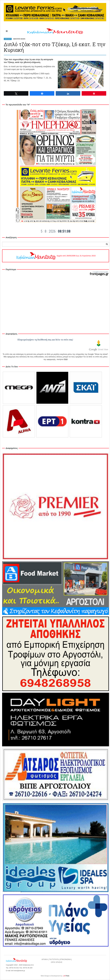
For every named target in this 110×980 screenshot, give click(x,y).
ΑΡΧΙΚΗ (45, 959)
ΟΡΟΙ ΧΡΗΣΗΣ (57, 962)
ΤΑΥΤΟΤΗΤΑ (54, 959)
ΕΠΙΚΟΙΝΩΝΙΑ (65, 959)
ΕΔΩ (66, 359)
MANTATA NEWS (19, 39)
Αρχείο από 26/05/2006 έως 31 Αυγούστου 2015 (56, 256)
